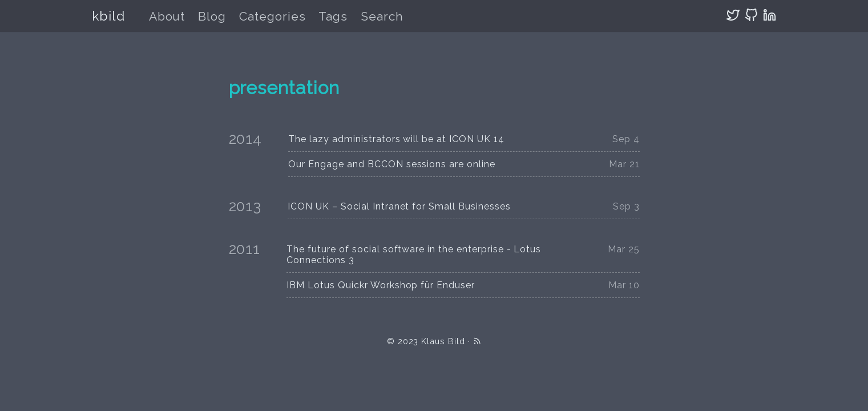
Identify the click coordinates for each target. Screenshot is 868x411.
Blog (212, 16)
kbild (109, 16)
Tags (333, 16)
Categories (272, 16)
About (167, 16)
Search (382, 16)
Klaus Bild (443, 341)
